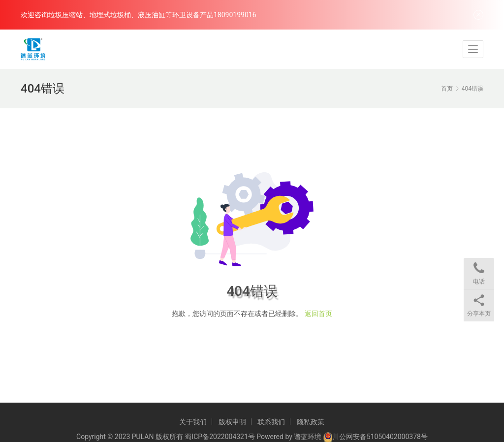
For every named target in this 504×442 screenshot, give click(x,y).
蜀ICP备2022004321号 (220, 437)
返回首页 (318, 314)
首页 (447, 89)
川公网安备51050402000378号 (380, 437)
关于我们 (193, 422)
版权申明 (232, 422)
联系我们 (271, 422)
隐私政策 (311, 422)
